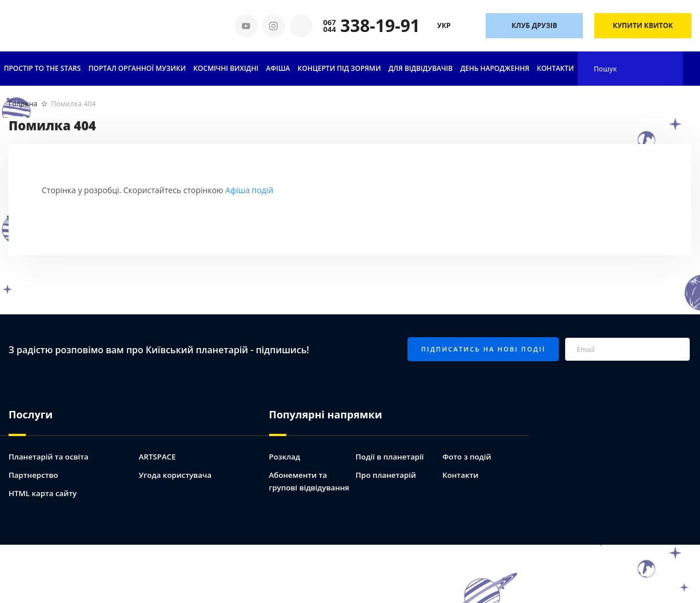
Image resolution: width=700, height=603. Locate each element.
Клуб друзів (534, 25)
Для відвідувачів (421, 68)
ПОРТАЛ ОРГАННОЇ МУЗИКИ (137, 68)
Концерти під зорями (339, 68)
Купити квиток (643, 25)
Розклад (286, 449)
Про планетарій (387, 467)
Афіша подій (249, 190)
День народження (495, 68)
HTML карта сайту (45, 485)
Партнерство (35, 467)
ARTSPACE (158, 449)
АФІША (278, 68)
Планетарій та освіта (51, 449)
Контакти (555, 68)
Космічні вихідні (226, 68)
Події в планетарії (391, 449)
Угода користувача (177, 467)
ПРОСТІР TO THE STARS (43, 68)
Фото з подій (468, 449)
